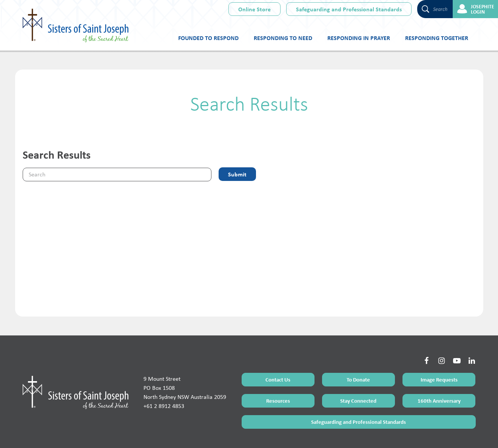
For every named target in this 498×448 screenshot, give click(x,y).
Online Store (254, 9)
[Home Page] (76, 363)
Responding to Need (283, 38)
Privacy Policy (276, 434)
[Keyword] (117, 175)
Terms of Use (230, 434)
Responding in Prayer (359, 38)
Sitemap (253, 434)
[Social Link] (427, 331)
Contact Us (278, 350)
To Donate (358, 350)
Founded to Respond (208, 38)
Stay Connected (358, 371)
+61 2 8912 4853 (164, 376)
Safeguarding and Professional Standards (349, 9)
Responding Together (437, 38)
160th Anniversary (439, 371)
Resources (278, 371)
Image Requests (439, 350)
